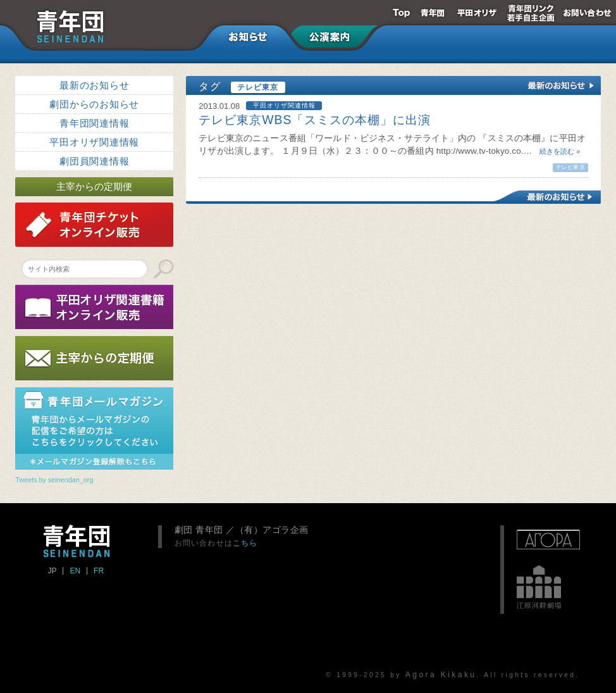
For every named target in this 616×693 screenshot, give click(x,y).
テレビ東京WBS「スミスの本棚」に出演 (315, 120)
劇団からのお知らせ (94, 104)
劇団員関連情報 (94, 161)
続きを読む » (556, 151)
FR (99, 571)
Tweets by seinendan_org (54, 480)
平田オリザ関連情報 (94, 142)
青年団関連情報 (94, 123)
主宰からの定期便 (94, 186)
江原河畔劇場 (539, 587)
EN (75, 571)
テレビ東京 (570, 167)
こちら (245, 543)
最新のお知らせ (94, 85)
